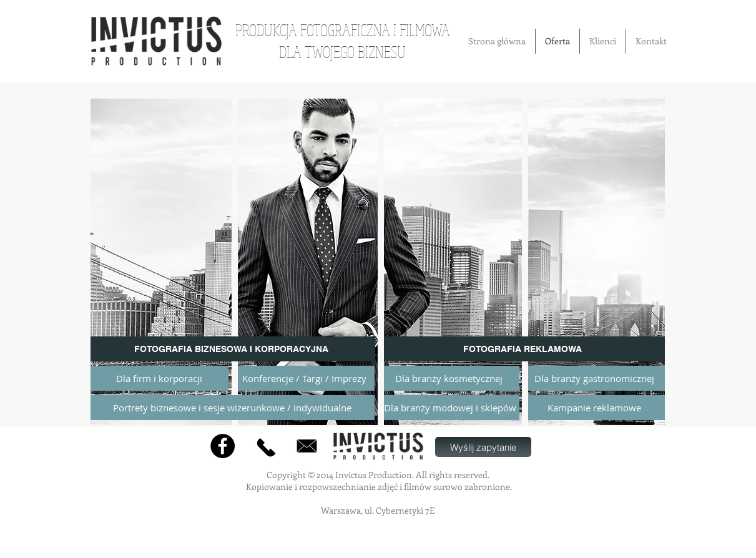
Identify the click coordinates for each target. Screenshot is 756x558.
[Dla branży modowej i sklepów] (450, 408)
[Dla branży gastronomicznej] (595, 378)
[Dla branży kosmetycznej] (449, 378)
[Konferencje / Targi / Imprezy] (305, 378)
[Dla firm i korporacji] (160, 378)
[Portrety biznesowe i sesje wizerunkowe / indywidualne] (233, 408)
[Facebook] (223, 446)
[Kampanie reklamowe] (595, 408)
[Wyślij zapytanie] (483, 447)
